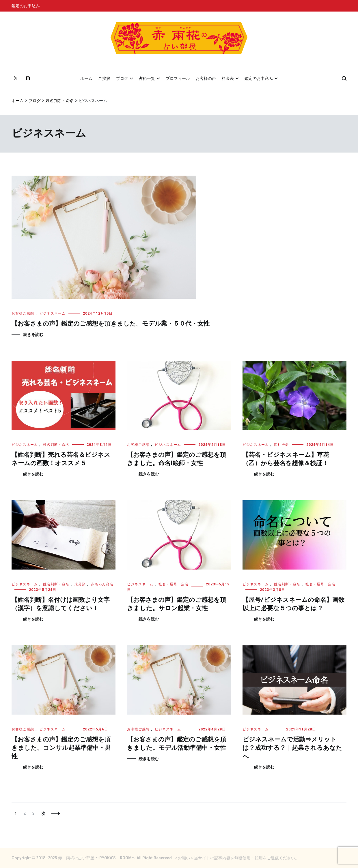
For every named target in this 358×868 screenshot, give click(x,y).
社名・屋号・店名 (174, 584)
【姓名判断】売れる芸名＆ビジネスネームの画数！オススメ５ (61, 459)
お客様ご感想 (23, 313)
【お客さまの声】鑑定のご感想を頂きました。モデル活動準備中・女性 (177, 744)
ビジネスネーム (52, 313)
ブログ (122, 78)
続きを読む (33, 335)
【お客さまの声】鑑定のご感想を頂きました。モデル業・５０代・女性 (111, 324)
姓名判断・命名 (56, 445)
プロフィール (178, 78)
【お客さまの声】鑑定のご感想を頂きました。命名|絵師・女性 (177, 459)
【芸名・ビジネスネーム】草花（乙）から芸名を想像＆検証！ (286, 459)
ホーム (86, 78)
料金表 (228, 78)
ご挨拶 (104, 78)
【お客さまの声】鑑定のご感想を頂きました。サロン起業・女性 (177, 604)
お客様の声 (206, 78)
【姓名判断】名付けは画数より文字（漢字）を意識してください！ (61, 604)
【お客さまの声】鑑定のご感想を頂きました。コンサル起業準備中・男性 (61, 748)
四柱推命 (281, 445)
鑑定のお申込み (26, 6)
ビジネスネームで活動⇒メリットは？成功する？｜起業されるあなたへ (292, 748)
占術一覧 (147, 78)
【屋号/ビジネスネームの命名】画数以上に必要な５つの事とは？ (293, 604)
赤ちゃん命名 (102, 584)
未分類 (80, 584)
